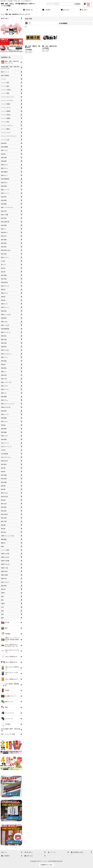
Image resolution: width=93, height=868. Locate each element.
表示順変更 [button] (63, 23)
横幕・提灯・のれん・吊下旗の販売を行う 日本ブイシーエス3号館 (18, 5)
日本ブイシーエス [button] (47, 865)
